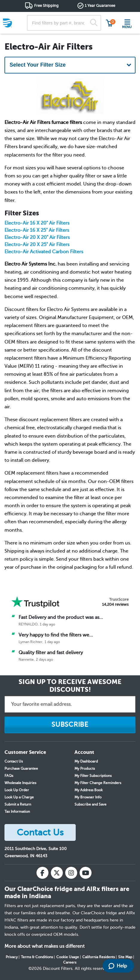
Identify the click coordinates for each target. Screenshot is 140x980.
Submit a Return (18, 804)
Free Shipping (46, 6)
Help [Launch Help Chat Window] (118, 966)
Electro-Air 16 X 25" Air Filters (37, 230)
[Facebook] (42, 873)
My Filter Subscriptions (93, 776)
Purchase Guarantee (21, 769)
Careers (70, 962)
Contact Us (14, 761)
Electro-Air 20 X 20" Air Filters (37, 237)
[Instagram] (71, 873)
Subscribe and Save (90, 804)
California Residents (99, 957)
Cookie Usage (68, 957)
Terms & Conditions (37, 957)
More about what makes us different (45, 946)
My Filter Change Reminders (98, 783)
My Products (85, 769)
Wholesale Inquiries (20, 783)
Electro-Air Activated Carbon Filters (44, 252)
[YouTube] (86, 873)
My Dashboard (86, 761)
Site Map (125, 957)
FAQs (9, 776)
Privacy (12, 957)
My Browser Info (88, 797)
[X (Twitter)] (57, 873)
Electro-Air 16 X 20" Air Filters (37, 223)
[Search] (94, 23)
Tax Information (17, 812)
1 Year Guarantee (100, 6)
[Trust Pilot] (35, 602)
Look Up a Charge (19, 797)
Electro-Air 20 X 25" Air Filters (37, 245)
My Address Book (89, 790)
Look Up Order (17, 790)
